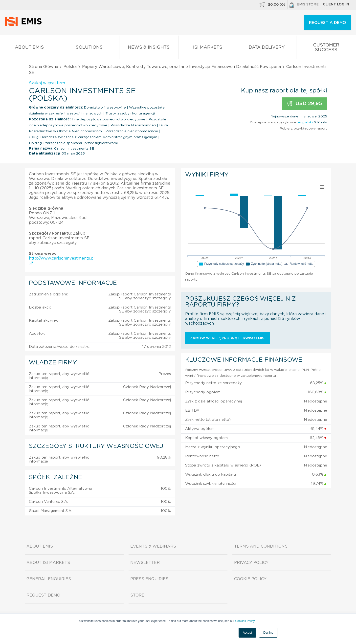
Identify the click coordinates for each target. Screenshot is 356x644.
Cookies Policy (245, 621)
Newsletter (145, 563)
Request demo (43, 595)
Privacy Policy (251, 563)
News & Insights (149, 48)
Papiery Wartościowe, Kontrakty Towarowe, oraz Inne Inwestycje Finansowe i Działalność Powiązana (181, 67)
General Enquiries (49, 579)
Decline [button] (268, 633)
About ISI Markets (48, 563)
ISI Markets (208, 48)
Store (137, 595)
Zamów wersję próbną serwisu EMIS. (228, 338)
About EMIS (29, 48)
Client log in (336, 4)
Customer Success (326, 48)
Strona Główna (44, 67)
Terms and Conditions (261, 546)
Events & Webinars (153, 546)
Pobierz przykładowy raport (303, 129)
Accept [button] (247, 633)
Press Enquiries (149, 579)
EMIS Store (304, 5)
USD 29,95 (305, 104)
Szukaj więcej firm (47, 83)
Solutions (89, 48)
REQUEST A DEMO (328, 23)
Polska (70, 67)
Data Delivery (267, 48)
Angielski (305, 122)
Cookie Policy (250, 579)
